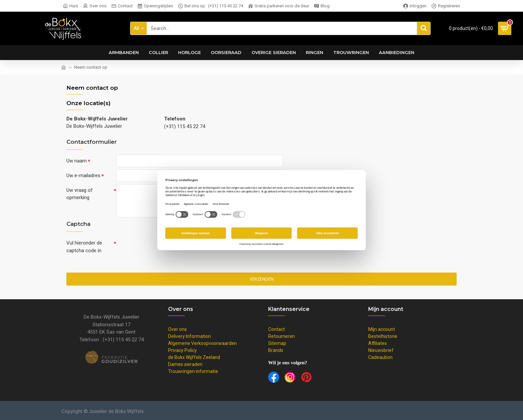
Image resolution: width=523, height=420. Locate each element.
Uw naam (77, 161)
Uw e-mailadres (83, 176)
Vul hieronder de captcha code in (84, 249)
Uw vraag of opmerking (80, 195)
